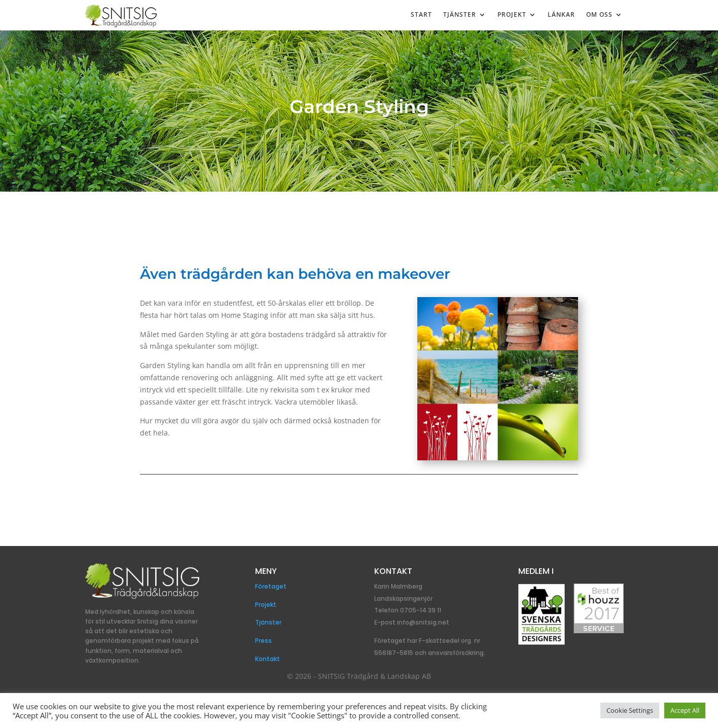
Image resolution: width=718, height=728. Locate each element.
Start (421, 15)
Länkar (561, 15)
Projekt (512, 15)
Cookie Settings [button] (630, 710)
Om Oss (599, 15)
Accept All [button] (685, 710)
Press (263, 641)
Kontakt (267, 659)
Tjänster (460, 15)
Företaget (271, 586)
